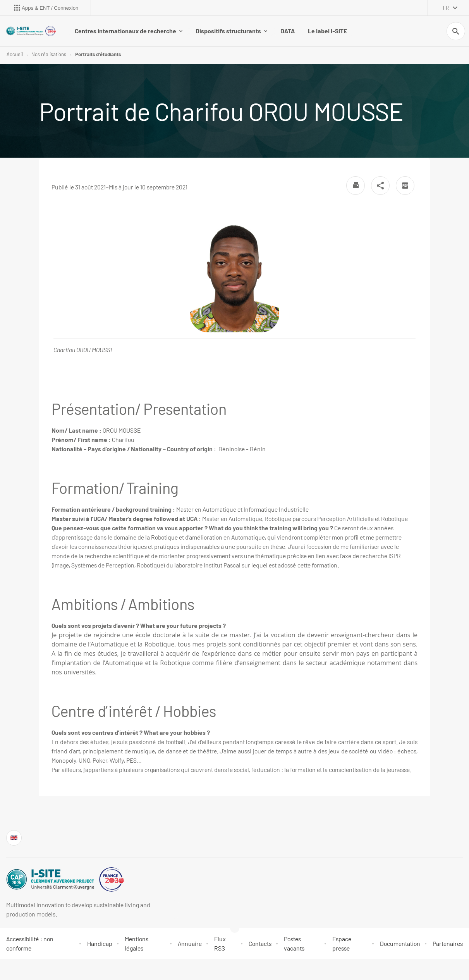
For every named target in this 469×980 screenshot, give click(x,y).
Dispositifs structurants (231, 31)
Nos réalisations (49, 54)
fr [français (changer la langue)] (446, 8)
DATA (288, 31)
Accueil (15, 54)
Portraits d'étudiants (98, 54)
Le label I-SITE (327, 31)
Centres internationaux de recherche (129, 31)
